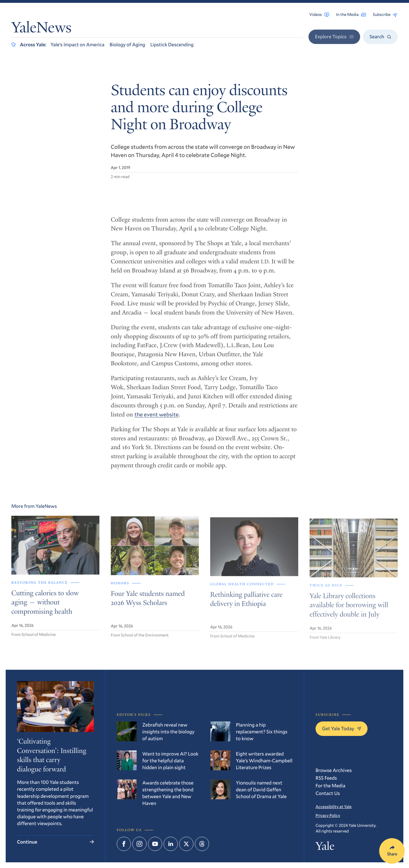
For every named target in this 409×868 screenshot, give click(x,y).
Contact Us (328, 793)
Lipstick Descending (172, 44)
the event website (157, 419)
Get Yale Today (342, 728)
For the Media (330, 785)
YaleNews (41, 29)
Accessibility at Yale (334, 807)
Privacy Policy (328, 815)
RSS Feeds (326, 778)
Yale (325, 847)
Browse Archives (334, 770)
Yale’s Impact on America (78, 44)
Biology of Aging (127, 44)
